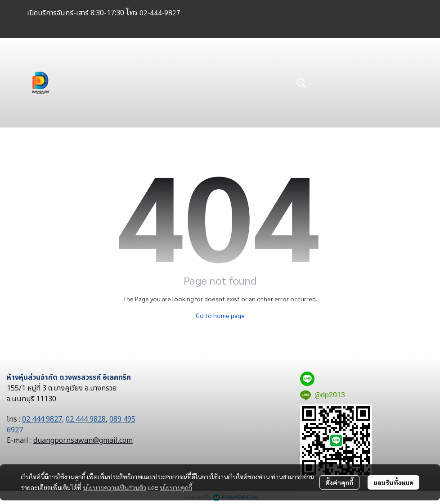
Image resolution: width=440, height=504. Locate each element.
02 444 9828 (86, 419)
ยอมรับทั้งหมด (393, 482)
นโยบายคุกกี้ (176, 487)
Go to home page (220, 315)
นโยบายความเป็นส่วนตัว (114, 487)
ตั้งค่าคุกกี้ (339, 482)
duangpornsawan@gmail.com (83, 440)
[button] (350, 83)
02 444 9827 (42, 419)
